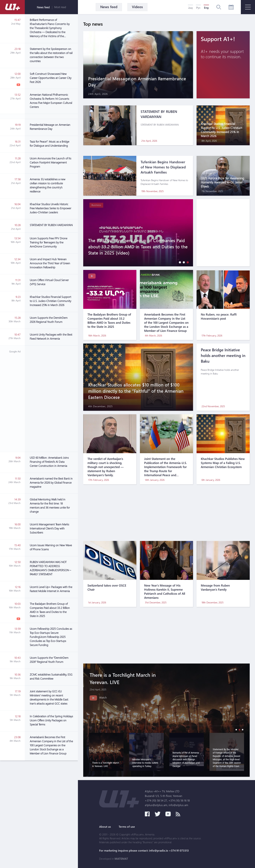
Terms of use (127, 827)
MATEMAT (121, 859)
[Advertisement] (51, 399)
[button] (179, 262)
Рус (198, 8)
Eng (206, 8)
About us (105, 827)
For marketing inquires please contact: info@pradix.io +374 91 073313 (144, 850)
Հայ (190, 8)
